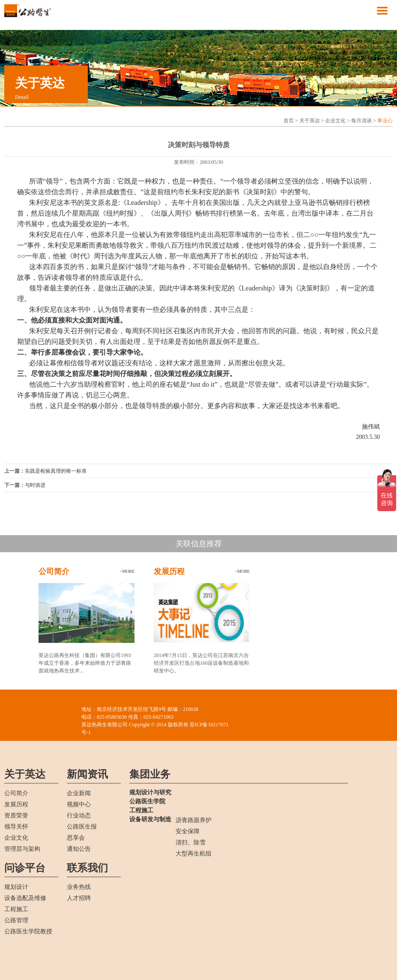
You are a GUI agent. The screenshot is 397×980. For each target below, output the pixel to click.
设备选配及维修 (25, 898)
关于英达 (310, 121)
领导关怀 (16, 827)
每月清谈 (361, 121)
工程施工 (16, 909)
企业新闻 (79, 793)
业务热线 (79, 887)
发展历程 (16, 804)
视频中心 (79, 804)
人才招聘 (79, 898)
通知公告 (79, 849)
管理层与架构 (22, 849)
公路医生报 (82, 827)
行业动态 (79, 816)
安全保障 (188, 831)
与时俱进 (35, 485)
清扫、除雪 (191, 842)
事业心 (385, 121)
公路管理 (16, 920)
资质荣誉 (16, 816)
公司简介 (16, 793)
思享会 (76, 838)
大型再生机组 (194, 854)
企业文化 (335, 121)
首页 (289, 121)
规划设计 (16, 887)
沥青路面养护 (194, 820)
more (127, 571)
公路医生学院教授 (28, 931)
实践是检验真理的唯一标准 (56, 471)
